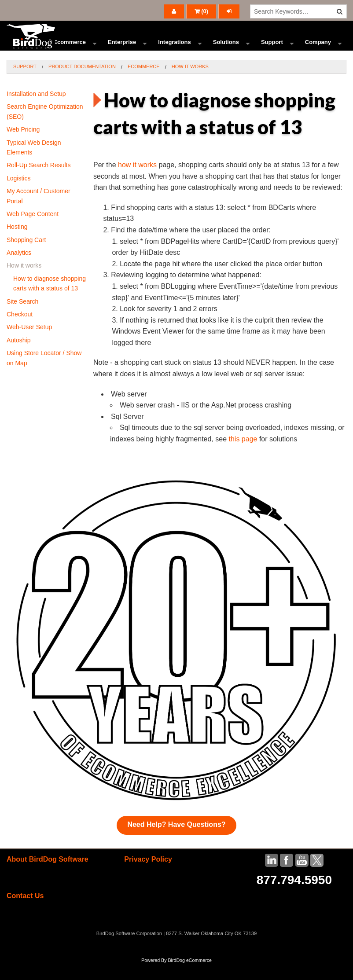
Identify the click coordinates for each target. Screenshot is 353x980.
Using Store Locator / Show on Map (44, 374)
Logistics (18, 194)
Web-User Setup (29, 343)
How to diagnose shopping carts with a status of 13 (50, 299)
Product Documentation (82, 83)
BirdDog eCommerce (190, 976)
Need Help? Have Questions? (176, 840)
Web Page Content (33, 230)
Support (272, 50)
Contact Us (25, 912)
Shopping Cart (26, 256)
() (202, 11)
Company (318, 50)
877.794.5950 (294, 896)
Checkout (20, 330)
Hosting (17, 243)
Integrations (174, 50)
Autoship (18, 356)
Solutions (226, 50)
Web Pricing (23, 146)
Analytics (19, 269)
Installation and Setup (36, 110)
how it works (137, 181)
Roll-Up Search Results (39, 181)
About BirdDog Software (48, 875)
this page (243, 455)
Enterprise (122, 50)
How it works (190, 83)
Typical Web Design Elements (34, 163)
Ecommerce (70, 50)
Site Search (22, 317)
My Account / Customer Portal (39, 212)
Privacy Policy (148, 875)
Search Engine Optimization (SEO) (45, 128)
